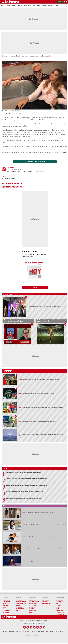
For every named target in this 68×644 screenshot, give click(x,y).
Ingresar (60, 2)
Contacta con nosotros (38, 631)
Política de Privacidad (23, 631)
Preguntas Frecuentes (33, 635)
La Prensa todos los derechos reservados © (34, 621)
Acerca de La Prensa (8, 631)
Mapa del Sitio (59, 631)
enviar (35, 288)
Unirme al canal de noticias (36, 162)
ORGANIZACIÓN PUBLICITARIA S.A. (34, 623)
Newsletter (49, 631)
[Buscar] (66, 5)
